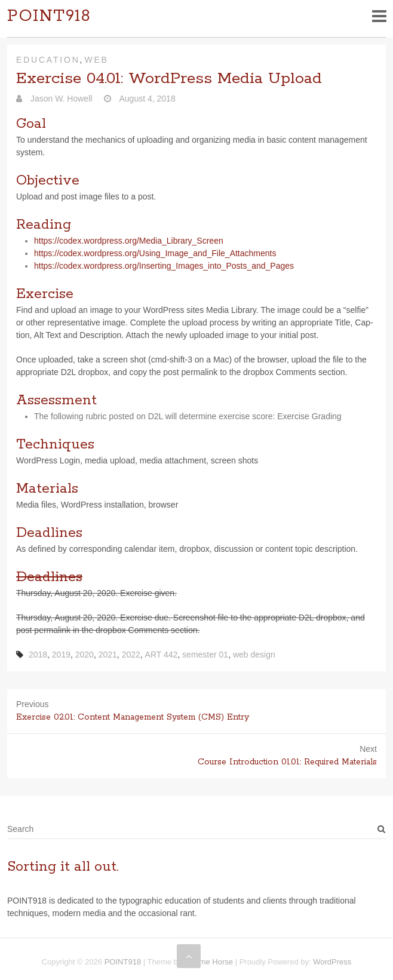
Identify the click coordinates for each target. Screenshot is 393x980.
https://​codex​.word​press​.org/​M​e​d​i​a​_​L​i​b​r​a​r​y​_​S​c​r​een (129, 241)
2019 (61, 655)
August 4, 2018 (146, 99)
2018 (38, 655)
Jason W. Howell (60, 99)
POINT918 (49, 16)
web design (254, 655)
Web (96, 60)
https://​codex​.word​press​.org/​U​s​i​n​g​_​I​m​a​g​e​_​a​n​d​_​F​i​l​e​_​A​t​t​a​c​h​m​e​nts (155, 253)
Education (48, 60)
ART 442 (162, 655)
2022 (131, 655)
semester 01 (205, 655)
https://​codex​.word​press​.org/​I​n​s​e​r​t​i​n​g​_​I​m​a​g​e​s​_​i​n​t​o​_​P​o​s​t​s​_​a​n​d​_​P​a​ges (164, 266)
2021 (108, 655)
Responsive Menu (379, 16)
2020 (85, 655)
